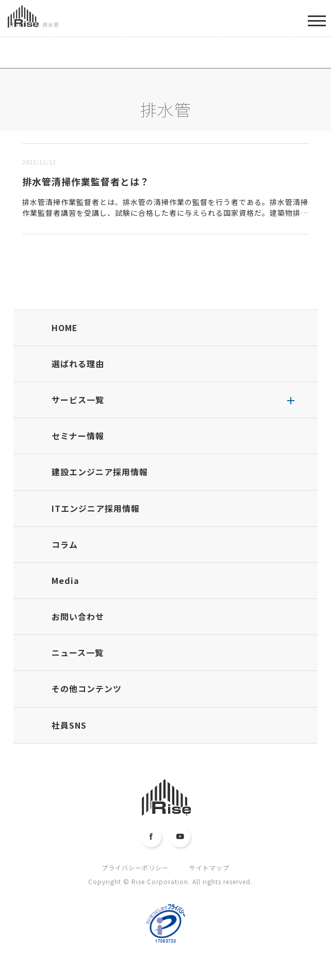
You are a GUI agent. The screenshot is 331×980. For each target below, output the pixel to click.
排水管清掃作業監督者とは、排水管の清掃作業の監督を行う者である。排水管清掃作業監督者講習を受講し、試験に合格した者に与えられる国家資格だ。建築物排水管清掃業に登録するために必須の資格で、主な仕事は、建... (165, 213)
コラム (65, 544)
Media (65, 580)
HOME (65, 328)
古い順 (72, 137)
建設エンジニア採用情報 (100, 472)
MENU (317, 24)
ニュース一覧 (78, 652)
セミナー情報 (78, 436)
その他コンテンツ (87, 689)
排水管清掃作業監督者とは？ (86, 181)
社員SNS (69, 725)
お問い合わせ (78, 616)
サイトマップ (209, 867)
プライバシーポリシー (135, 867)
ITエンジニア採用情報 (96, 508)
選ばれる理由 (78, 364)
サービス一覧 (78, 400)
